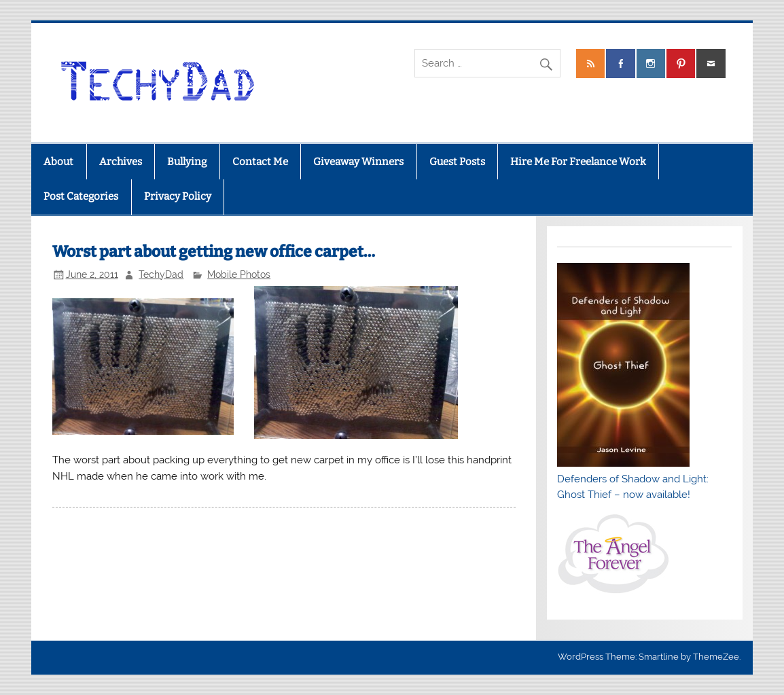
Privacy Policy (178, 196)
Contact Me (260, 162)
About (58, 162)
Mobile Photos (239, 274)
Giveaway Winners (358, 162)
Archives (121, 162)
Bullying (187, 162)
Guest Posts (457, 162)
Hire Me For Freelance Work (578, 162)
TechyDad (161, 274)
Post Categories (81, 196)
